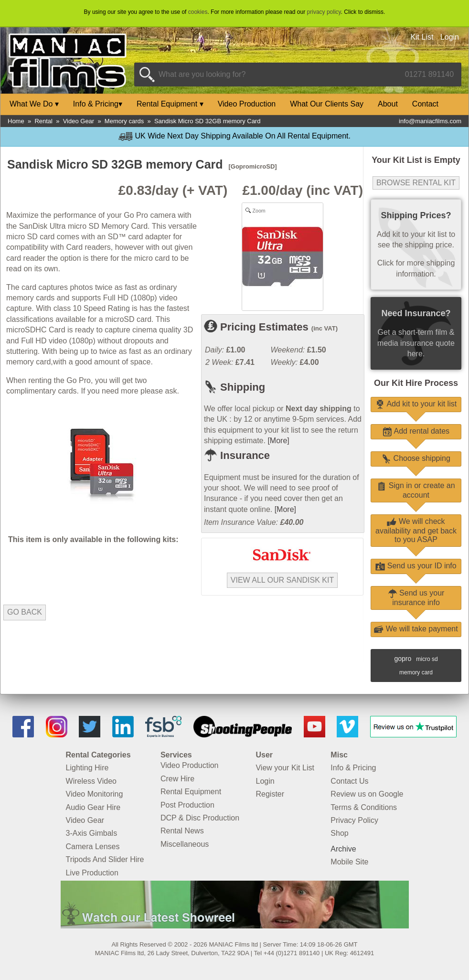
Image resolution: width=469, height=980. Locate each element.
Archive (343, 849)
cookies (198, 12)
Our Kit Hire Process (416, 383)
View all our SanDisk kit (282, 580)
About (388, 104)
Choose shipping (416, 458)
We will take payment (416, 629)
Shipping (234, 387)
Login (450, 37)
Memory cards (124, 121)
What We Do (34, 104)
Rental (43, 121)
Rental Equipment (170, 104)
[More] (278, 441)
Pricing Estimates (271, 327)
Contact (425, 104)
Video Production (247, 104)
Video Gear (79, 121)
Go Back (25, 612)
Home (16, 121)
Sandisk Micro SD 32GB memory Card (208, 121)
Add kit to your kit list (416, 404)
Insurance (237, 455)
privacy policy (324, 12)
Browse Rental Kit (416, 183)
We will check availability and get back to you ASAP (416, 530)
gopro (403, 659)
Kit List (422, 37)
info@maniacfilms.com (430, 121)
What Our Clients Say (327, 104)
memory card (416, 672)
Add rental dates (416, 431)
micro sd (427, 659)
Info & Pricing (98, 104)
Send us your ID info (416, 566)
